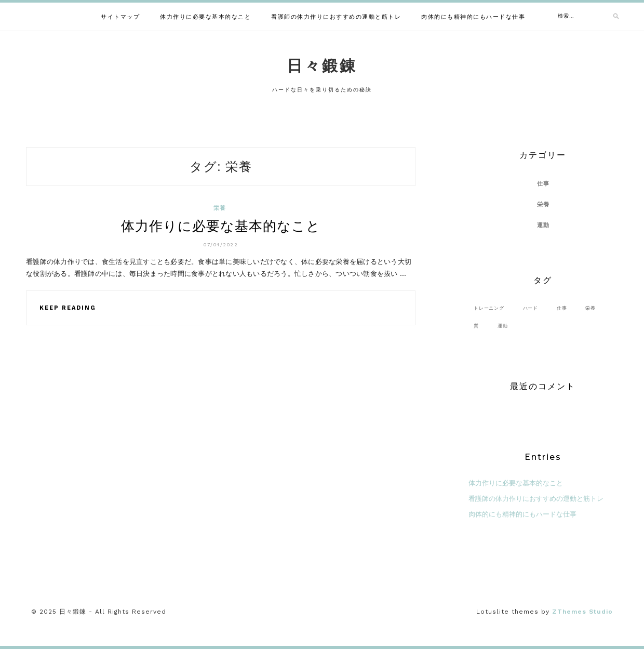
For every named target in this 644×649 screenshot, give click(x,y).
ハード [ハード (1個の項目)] (531, 308)
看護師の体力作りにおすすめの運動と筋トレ (336, 17)
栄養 (220, 208)
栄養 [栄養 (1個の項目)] (591, 308)
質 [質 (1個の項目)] (476, 326)
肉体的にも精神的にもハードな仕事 (473, 17)
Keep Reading (68, 308)
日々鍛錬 (322, 66)
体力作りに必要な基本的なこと (205, 17)
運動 (544, 225)
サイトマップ (120, 17)
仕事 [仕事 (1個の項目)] (562, 308)
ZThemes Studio (582, 612)
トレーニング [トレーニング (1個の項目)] (489, 308)
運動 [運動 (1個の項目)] (503, 326)
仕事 (544, 184)
